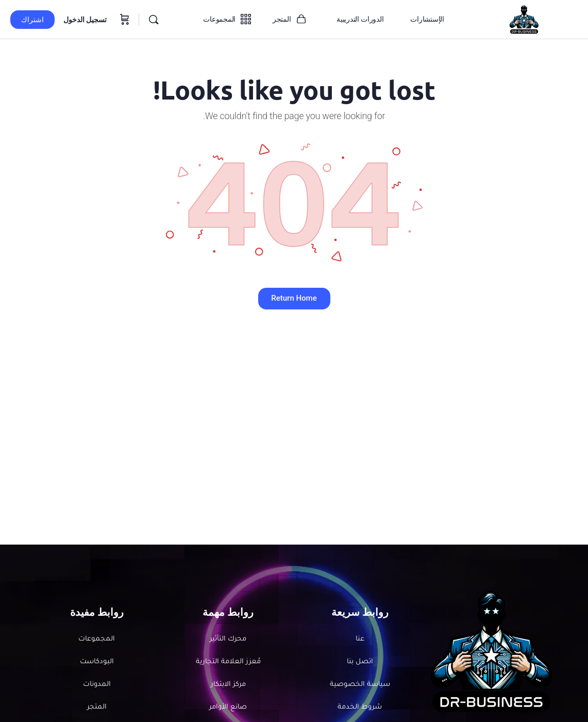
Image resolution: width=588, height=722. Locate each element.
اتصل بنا (360, 663)
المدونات (97, 686)
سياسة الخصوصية (360, 686)
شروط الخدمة (360, 709)
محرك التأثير (228, 639)
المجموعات (97, 639)
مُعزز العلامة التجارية (228, 663)
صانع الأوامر (228, 709)
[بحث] (154, 20)
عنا (360, 639)
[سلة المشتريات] (124, 20)
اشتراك (32, 20)
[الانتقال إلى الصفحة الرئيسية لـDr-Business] (524, 19)
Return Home (294, 298)
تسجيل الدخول (85, 20)
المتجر (97, 709)
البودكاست (97, 663)
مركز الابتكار (228, 686)
